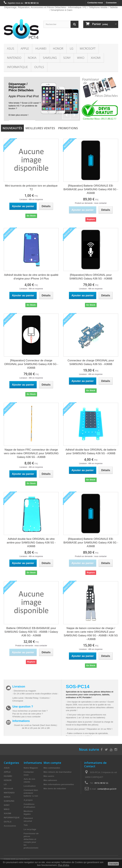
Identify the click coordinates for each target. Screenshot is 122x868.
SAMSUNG (50, 58)
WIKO (81, 58)
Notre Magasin (31, 768)
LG (71, 48)
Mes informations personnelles (59, 784)
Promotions (68, 128)
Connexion (111, 3)
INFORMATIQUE (17, 67)
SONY (67, 58)
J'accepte (113, 864)
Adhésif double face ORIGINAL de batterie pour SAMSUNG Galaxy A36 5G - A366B (91, 452)
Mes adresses (50, 780)
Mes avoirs (49, 776)
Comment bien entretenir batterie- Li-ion (31, 793)
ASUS (11, 48)
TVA (26, 825)
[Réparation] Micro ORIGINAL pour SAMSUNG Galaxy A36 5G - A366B (91, 277)
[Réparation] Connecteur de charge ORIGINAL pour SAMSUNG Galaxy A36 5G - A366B (31, 364)
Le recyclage (30, 829)
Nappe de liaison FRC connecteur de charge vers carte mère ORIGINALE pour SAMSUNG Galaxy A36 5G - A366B (31, 453)
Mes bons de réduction (55, 789)
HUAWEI (41, 48)
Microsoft (88, 48)
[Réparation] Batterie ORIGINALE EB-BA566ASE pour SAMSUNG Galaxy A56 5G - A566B (91, 189)
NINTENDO (14, 58)
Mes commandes (52, 768)
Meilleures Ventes (40, 128)
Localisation (30, 786)
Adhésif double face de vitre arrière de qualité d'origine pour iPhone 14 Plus (31, 277)
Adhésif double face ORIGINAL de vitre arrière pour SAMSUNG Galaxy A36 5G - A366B (31, 543)
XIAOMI (96, 58)
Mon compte (52, 763)
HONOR (58, 48)
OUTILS (39, 67)
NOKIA (32, 58)
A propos (28, 800)
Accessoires (10, 826)
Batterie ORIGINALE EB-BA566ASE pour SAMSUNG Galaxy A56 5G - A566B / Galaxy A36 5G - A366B (31, 632)
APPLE (25, 48)
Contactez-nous (95, 3)
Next (74, 115)
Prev (66, 115)
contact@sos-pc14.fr (107, 789)
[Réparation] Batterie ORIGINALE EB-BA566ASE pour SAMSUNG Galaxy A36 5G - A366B (91, 543)
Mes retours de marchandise (58, 772)
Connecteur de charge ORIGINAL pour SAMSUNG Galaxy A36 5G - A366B (91, 362)
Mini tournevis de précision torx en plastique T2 (31, 188)
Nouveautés (12, 128)
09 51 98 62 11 (101, 783)
